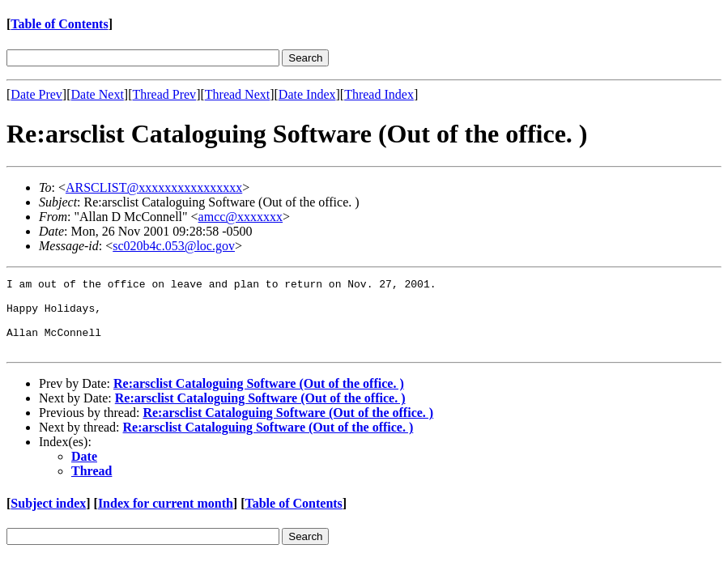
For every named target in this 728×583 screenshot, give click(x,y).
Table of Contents (59, 24)
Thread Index (379, 94)
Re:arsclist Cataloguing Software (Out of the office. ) (259, 398)
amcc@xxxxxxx (241, 217)
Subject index (48, 518)
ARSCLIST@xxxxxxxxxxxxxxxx (154, 187)
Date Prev (36, 94)
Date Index (307, 94)
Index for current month (166, 518)
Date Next (98, 94)
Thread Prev (164, 94)
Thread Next (237, 94)
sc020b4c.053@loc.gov (174, 246)
